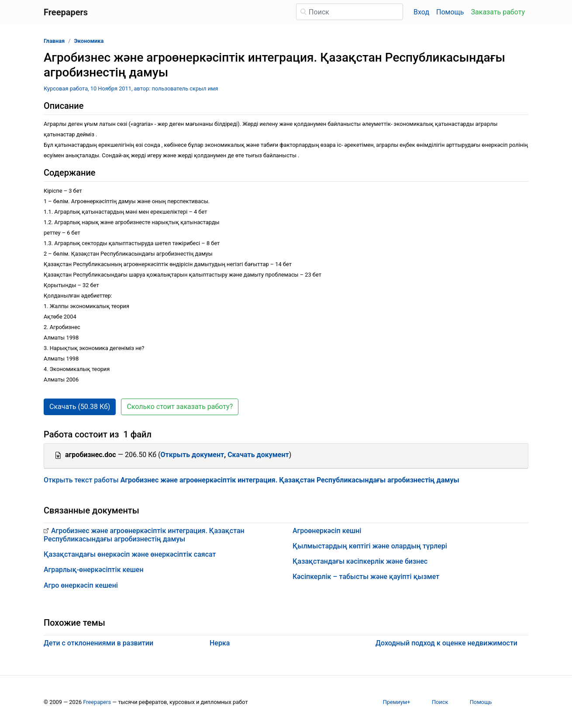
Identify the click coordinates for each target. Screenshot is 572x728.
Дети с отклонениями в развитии (98, 643)
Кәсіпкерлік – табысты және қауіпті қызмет (366, 577)
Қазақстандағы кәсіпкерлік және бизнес (360, 561)
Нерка (220, 643)
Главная (54, 41)
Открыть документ (193, 455)
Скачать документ (258, 455)
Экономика (89, 41)
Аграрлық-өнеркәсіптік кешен (94, 570)
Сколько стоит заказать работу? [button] (180, 407)
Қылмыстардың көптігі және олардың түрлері (370, 546)
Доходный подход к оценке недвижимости (446, 643)
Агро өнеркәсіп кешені (81, 585)
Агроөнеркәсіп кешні (327, 531)
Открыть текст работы (252, 480)
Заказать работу (498, 12)
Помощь (450, 12)
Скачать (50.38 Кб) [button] (80, 407)
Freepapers (97, 702)
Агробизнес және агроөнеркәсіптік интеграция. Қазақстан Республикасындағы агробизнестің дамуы (144, 535)
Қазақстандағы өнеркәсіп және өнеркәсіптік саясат (130, 554)
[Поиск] (350, 12)
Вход (421, 12)
